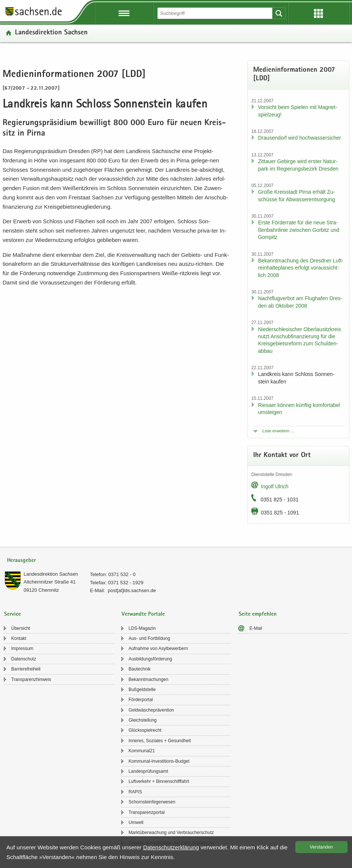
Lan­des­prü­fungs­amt (148, 771)
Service (12, 614)
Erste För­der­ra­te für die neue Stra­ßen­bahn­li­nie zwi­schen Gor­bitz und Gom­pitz (299, 230)
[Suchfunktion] (216, 13)
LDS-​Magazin (142, 628)
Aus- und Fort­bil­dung (149, 638)
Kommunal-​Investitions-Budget (159, 761)
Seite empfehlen (258, 614)
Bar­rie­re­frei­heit (26, 669)
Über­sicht (21, 628)
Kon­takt (19, 638)
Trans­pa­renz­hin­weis (31, 679)
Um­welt (136, 822)
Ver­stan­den (321, 847)
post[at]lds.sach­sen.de (132, 590)
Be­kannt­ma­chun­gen (149, 679)
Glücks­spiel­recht (145, 730)
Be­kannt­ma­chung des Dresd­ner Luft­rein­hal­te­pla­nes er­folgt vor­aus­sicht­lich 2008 (301, 268)
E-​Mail (256, 628)
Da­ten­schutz (24, 659)
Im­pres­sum (22, 648)
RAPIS (135, 792)
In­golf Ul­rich (275, 486)
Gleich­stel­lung (143, 720)
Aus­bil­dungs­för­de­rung (150, 659)
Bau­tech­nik (140, 669)
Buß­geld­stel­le (142, 690)
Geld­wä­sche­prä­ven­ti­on (151, 710)
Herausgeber (21, 561)
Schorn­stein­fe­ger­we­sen (152, 802)
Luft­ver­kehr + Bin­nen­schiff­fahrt (159, 781)
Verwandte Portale (143, 614)
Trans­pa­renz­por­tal (147, 812)
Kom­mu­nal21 (142, 751)
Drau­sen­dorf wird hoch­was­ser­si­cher (300, 138)
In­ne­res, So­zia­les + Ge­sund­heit (160, 741)
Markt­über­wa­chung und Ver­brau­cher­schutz (171, 833)
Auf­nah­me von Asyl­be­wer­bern (158, 648)
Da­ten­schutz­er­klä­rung (171, 847)
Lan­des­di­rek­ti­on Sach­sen (51, 33)
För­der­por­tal (141, 700)
